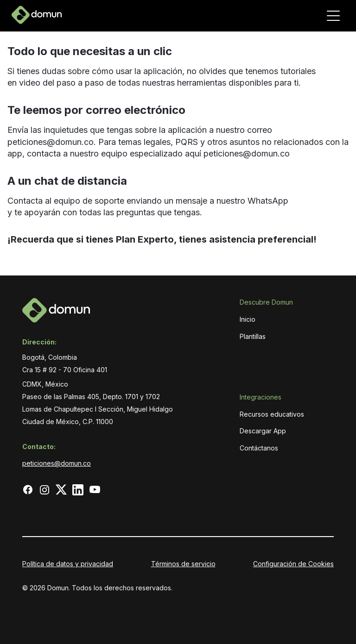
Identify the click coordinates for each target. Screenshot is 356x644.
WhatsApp (268, 201)
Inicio (248, 319)
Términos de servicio (183, 564)
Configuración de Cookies (293, 564)
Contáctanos (259, 448)
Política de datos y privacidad (68, 564)
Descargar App (263, 431)
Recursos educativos (272, 414)
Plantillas (253, 336)
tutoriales (297, 71)
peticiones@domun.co (51, 142)
